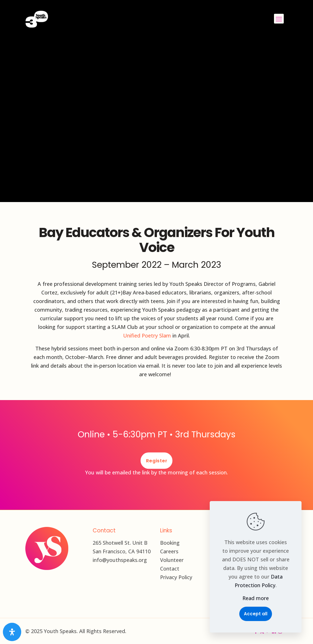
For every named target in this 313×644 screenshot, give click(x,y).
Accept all (256, 614)
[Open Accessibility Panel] (12, 632)
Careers (169, 551)
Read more (256, 598)
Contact (170, 569)
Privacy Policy (176, 577)
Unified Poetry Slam (147, 335)
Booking (170, 543)
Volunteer (172, 560)
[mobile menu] (279, 19)
